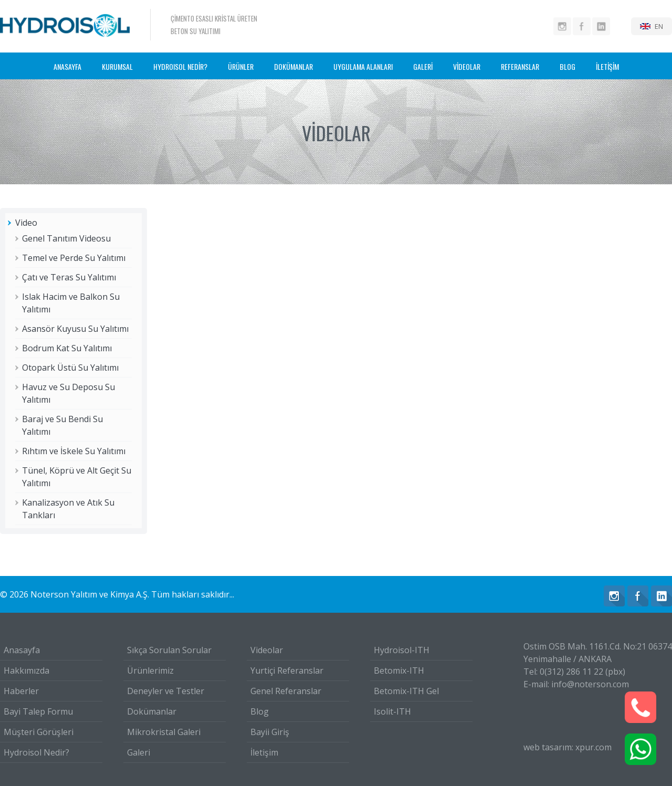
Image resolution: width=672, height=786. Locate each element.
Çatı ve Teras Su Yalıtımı (69, 277)
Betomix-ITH (399, 670)
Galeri (139, 752)
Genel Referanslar (286, 691)
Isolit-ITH (392, 711)
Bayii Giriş (270, 732)
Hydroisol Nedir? (36, 752)
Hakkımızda (27, 670)
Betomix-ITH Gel (406, 691)
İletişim (264, 752)
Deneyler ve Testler (166, 691)
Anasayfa (22, 650)
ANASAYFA (67, 66)
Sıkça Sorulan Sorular (169, 650)
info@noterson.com (590, 684)
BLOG (568, 66)
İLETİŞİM (607, 66)
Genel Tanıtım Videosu (66, 238)
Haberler (21, 691)
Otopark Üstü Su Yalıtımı (70, 368)
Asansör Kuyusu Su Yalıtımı (75, 329)
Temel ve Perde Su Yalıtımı (74, 258)
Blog (260, 711)
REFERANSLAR (520, 66)
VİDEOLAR (467, 66)
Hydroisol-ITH (402, 650)
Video (26, 223)
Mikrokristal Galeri (164, 732)
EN (659, 26)
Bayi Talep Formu (38, 711)
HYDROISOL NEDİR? (180, 66)
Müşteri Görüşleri (39, 732)
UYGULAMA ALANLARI (363, 66)
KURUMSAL (117, 66)
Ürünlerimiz (150, 670)
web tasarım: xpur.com (568, 747)
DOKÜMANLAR (293, 66)
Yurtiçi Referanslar (287, 670)
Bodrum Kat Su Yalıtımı (67, 348)
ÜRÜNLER (241, 66)
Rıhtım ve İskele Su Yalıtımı (74, 451)
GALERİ (423, 66)
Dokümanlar (152, 711)
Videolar (267, 650)
